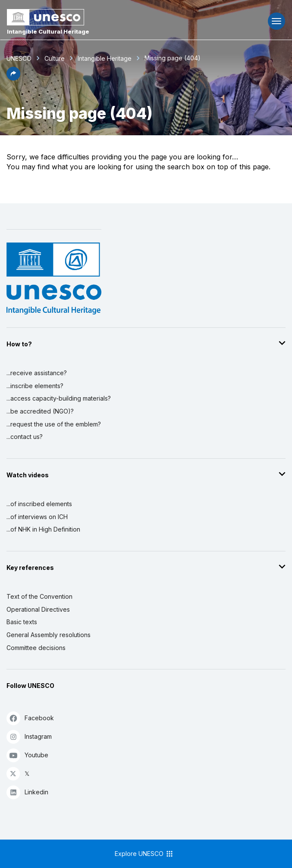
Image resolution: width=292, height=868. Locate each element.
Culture (55, 58)
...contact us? (25, 437)
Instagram (29, 736)
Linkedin (27, 792)
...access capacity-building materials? (59, 398)
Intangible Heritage (105, 58)
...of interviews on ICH (37, 517)
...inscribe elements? (35, 386)
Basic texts (22, 622)
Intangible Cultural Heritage (48, 31)
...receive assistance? (37, 373)
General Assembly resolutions (49, 635)
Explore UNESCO (144, 854)
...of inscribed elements (39, 504)
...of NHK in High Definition (43, 529)
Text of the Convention (39, 596)
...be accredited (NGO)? (40, 411)
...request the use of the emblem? (54, 424)
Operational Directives (38, 609)
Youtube (27, 755)
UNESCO (19, 58)
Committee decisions (36, 648)
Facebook (30, 718)
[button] (13, 78)
